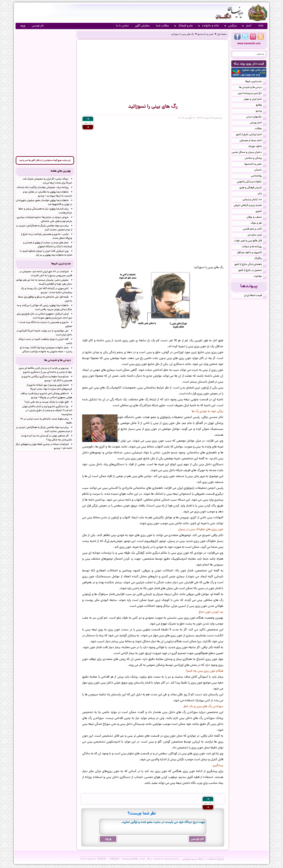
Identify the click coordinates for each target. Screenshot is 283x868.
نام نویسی (38, 26)
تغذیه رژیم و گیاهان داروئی (250, 206)
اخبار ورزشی (258, 123)
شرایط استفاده (216, 859)
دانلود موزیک (257, 147)
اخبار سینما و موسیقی (253, 141)
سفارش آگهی (142, 26)
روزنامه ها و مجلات (254, 247)
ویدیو (261, 111)
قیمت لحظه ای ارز (255, 296)
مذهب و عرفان (257, 218)
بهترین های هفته (61, 171)
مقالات (261, 129)
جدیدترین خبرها (256, 82)
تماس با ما (122, 26)
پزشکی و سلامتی (256, 159)
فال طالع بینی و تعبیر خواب (250, 241)
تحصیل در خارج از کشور (252, 271)
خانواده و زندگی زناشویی (252, 182)
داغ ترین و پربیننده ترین (252, 94)
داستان (260, 170)
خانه (261, 26)
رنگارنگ (260, 259)
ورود (23, 26)
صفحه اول (222, 34)
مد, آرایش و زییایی (255, 200)
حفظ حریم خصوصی (193, 859)
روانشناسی (259, 176)
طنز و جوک (259, 223)
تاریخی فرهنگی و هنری (253, 188)
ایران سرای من (257, 235)
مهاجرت (260, 277)
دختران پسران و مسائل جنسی (249, 153)
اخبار (247, 26)
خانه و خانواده (209, 26)
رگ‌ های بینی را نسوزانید (182, 34)
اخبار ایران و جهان (255, 100)
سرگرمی (231, 26)
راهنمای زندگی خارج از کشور (250, 265)
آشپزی (261, 212)
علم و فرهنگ (184, 26)
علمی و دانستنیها (205, 34)
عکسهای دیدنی (256, 117)
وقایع (261, 105)
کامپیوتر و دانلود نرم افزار (252, 253)
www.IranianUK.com (249, 44)
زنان (262, 194)
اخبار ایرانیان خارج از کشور (251, 135)
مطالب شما (162, 26)
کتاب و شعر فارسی (255, 229)
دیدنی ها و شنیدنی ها (253, 88)
